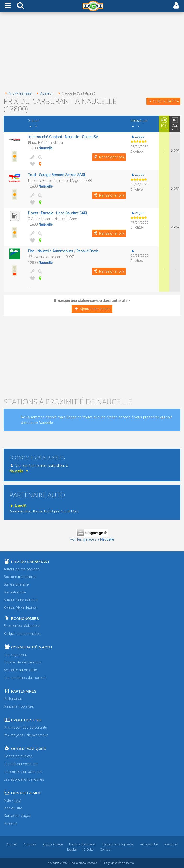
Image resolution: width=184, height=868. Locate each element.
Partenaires (13, 699)
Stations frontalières (20, 577)
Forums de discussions (23, 662)
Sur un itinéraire (16, 584)
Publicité (11, 824)
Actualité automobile (20, 670)
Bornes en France (20, 608)
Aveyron (44, 93)
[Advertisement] (92, 52)
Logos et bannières (83, 844)
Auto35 (18, 506)
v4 (61, 863)
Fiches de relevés (18, 756)
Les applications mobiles (24, 779)
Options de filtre (163, 101)
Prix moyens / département (26, 735)
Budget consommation (22, 634)
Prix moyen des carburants (25, 728)
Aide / (12, 801)
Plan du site (13, 808)
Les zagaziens (15, 655)
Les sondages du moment (25, 678)
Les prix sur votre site (21, 764)
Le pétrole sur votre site (23, 772)
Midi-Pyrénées (18, 93)
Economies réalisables (22, 626)
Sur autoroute (15, 592)
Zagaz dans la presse (118, 844)
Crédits (88, 849)
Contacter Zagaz (17, 816)
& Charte (53, 844)
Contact (106, 849)
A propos (30, 844)
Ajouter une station (92, 309)
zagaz (137, 136)
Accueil (12, 844)
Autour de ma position (22, 569)
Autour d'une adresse (21, 600)
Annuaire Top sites (19, 706)
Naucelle (46, 148)
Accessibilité (149, 844)
